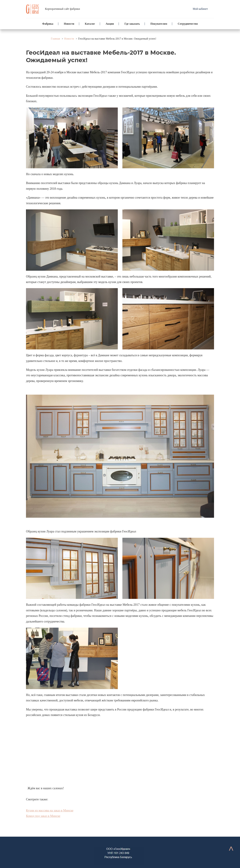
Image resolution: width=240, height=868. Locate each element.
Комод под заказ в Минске (43, 816)
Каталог (90, 24)
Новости (69, 24)
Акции (110, 24)
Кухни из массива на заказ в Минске (50, 810)
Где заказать (132, 24)
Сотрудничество (188, 24)
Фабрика (48, 24)
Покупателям (159, 24)
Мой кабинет (200, 9)
